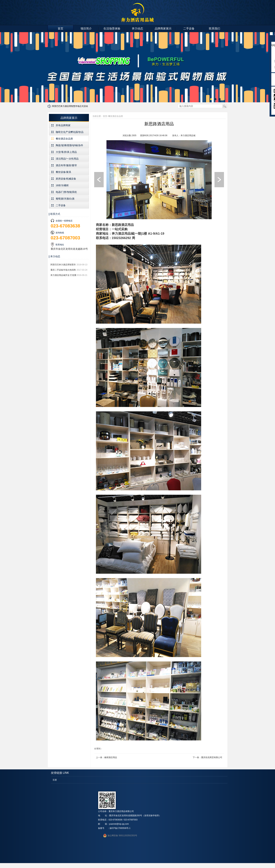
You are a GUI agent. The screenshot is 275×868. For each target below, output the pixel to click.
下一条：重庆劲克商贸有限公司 (207, 757)
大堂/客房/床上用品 (66, 152)
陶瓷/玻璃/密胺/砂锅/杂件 (69, 145)
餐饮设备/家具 (63, 172)
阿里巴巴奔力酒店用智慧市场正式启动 (70, 106)
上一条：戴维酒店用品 (106, 757)
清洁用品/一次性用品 (67, 159)
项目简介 (86, 29)
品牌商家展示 (163, 29)
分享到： (98, 749)
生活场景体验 (112, 29)
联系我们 (214, 29)
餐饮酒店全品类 (64, 139)
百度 (55, 780)
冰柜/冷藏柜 (62, 185)
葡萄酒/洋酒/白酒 (65, 199)
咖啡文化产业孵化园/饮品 (70, 132)
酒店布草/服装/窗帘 (66, 165)
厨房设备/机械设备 (66, 179)
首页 (61, 29)
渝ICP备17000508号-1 (120, 828)
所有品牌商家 (63, 125)
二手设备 (189, 29)
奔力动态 (137, 29)
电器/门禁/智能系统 (66, 192)
